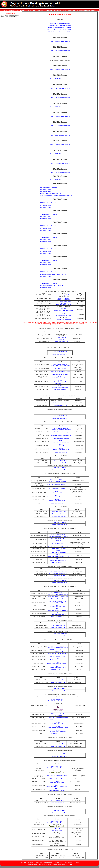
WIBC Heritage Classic (58, 543)
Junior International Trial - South (58, 573)
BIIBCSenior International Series (60, 386)
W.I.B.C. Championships (64, 319)
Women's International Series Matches (60, 26)
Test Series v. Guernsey (61, 432)
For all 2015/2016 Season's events (60, 126)
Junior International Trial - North (58, 571)
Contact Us (67, 863)
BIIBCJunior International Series (60, 377)
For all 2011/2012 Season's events (60, 163)
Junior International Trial (60, 403)
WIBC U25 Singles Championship (60, 372)
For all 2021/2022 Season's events (60, 79)
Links (55, 863)
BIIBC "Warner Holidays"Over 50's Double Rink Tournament (60, 365)
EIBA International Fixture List (49, 187)
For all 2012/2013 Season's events (60, 154)
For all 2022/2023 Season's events (60, 69)
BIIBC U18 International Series (57, 829)
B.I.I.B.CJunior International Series (64, 304)
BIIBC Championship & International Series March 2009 (56, 196)
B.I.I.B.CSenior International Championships (64, 310)
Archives (24, 863)
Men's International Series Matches (60, 23)
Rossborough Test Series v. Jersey (58, 539)
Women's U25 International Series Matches (60, 30)
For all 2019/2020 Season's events (60, 88)
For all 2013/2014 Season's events (60, 144)
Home (5, 10)
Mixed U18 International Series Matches (60, 32)
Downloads (39, 863)
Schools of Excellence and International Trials (53, 274)
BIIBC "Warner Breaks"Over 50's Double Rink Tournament (58, 647)
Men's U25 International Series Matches (60, 28)
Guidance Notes (48, 863)
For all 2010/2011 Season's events (60, 173)
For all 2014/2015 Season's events (60, 135)
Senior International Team (60, 354)
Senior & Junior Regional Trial (61, 338)
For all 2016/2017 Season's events (60, 116)
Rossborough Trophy (64, 295)
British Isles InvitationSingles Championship (64, 299)
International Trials (45, 189)
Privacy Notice (75, 863)
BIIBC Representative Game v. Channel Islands (58, 602)
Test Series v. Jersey (60, 369)
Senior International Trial (61, 341)
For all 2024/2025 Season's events (60, 51)
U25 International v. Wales (64, 301)
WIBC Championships (60, 390)
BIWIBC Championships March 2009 (51, 194)
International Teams (46, 191)
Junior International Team (60, 352)
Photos (60, 863)
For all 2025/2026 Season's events (60, 41)
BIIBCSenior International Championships (60, 382)
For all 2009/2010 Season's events (60, 180)
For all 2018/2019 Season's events (60, 98)
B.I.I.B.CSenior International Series (64, 314)
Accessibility (31, 863)
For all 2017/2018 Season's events (60, 107)
